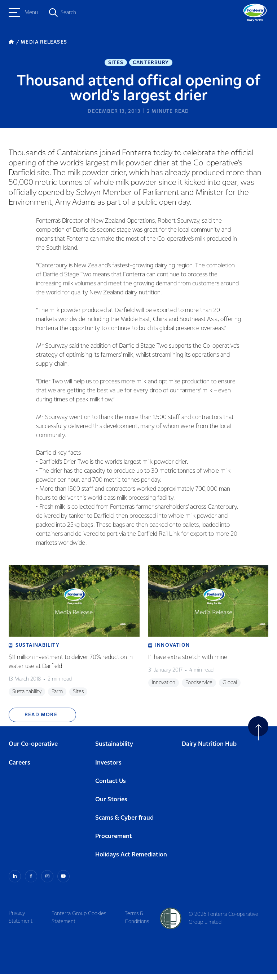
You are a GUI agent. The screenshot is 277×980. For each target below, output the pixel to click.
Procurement (114, 843)
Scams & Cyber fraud (124, 825)
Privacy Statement (21, 923)
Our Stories (111, 806)
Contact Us (111, 788)
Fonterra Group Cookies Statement (81, 923)
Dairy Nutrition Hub (209, 751)
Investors (108, 769)
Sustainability (114, 751)
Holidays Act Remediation (131, 862)
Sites (116, 63)
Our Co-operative (33, 751)
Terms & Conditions (140, 923)
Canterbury (151, 63)
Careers (19, 769)
